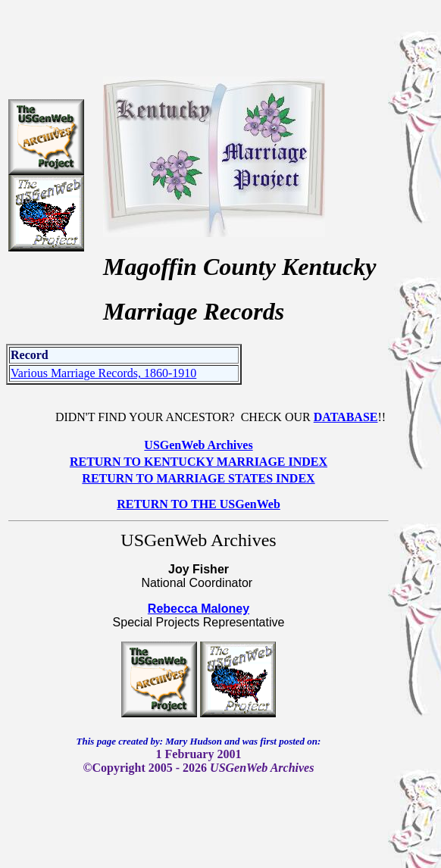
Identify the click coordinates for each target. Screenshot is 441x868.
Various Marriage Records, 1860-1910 (103, 373)
